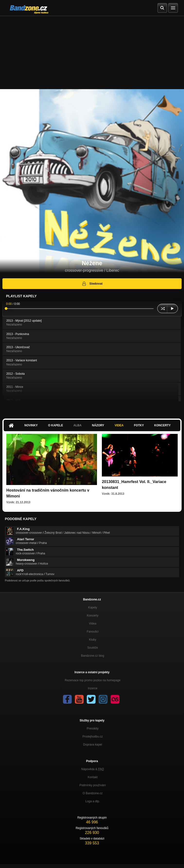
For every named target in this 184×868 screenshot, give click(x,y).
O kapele (56, 425)
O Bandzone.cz (93, 793)
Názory (98, 425)
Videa (119, 425)
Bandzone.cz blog (92, 656)
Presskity (93, 728)
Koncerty (162, 425)
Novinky (31, 425)
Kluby (93, 640)
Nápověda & (92, 769)
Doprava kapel (92, 745)
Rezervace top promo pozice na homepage (92, 680)
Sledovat (92, 284)
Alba (77, 425)
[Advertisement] (92, 53)
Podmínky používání (93, 785)
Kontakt (93, 777)
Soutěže (93, 648)
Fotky (139, 425)
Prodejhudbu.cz (92, 737)
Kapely (93, 607)
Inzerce (92, 688)
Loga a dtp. (93, 801)
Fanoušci (93, 632)
